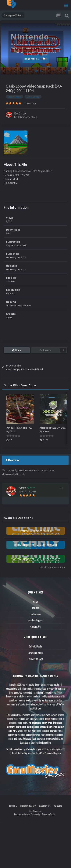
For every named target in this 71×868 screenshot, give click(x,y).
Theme (13, 806)
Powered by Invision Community (27, 814)
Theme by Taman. (49, 814)
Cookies (58, 806)
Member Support (35, 620)
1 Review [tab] (12, 460)
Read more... (35, 59)
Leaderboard (35, 614)
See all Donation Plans (52, 567)
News (36, 602)
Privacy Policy (28, 806)
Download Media (36, 653)
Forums (36, 608)
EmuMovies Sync (35, 659)
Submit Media (36, 646)
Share (17, 350)
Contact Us (35, 626)
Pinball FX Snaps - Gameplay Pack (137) (30, 428)
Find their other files (26, 117)
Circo (22, 113)
